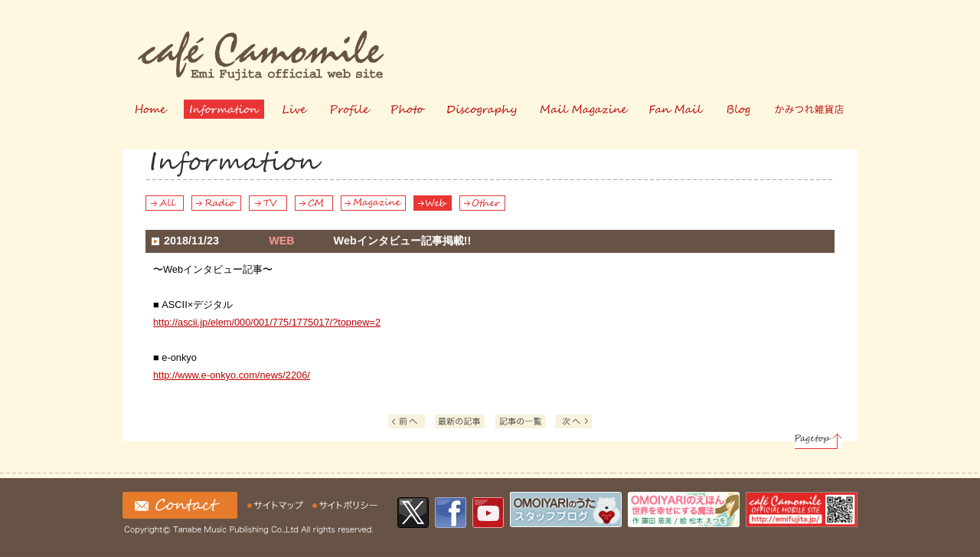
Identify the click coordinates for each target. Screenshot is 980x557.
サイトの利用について (345, 505)
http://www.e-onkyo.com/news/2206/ (232, 375)
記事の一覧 (523, 423)
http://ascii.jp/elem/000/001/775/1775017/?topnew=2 (267, 322)
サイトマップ (277, 505)
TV (268, 203)
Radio (216, 203)
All (165, 203)
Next (573, 421)
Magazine (373, 203)
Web (433, 203)
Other (482, 203)
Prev (407, 421)
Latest (460, 421)
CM (314, 203)
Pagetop (818, 441)
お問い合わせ (180, 505)
